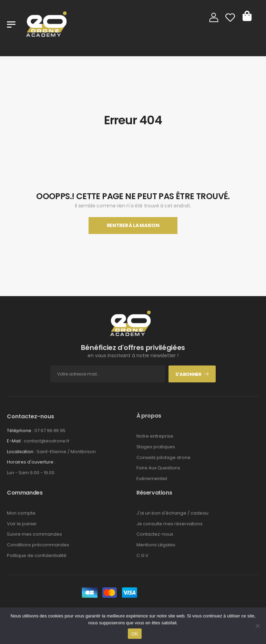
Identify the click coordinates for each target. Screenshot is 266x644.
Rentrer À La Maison (133, 225)
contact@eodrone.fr (47, 441)
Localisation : (21, 452)
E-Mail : (15, 441)
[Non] (257, 626)
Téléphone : (20, 431)
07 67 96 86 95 (50, 431)
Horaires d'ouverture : (31, 462)
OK (135, 634)
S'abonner (188, 374)
